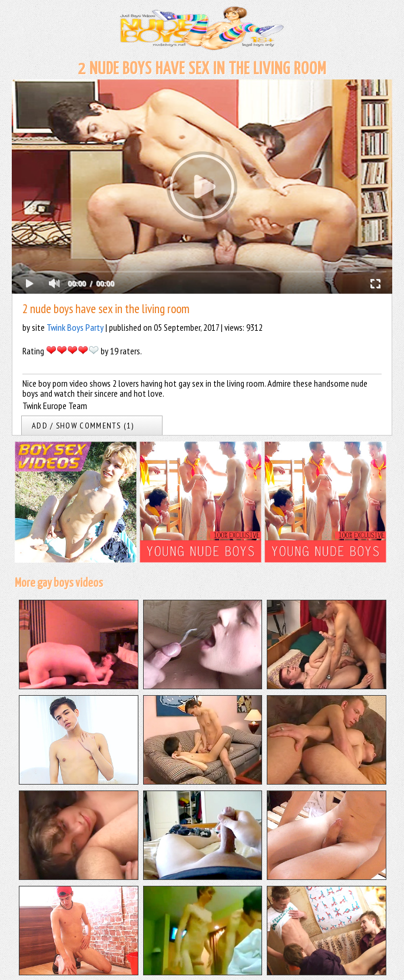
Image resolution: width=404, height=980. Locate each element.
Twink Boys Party (75, 327)
